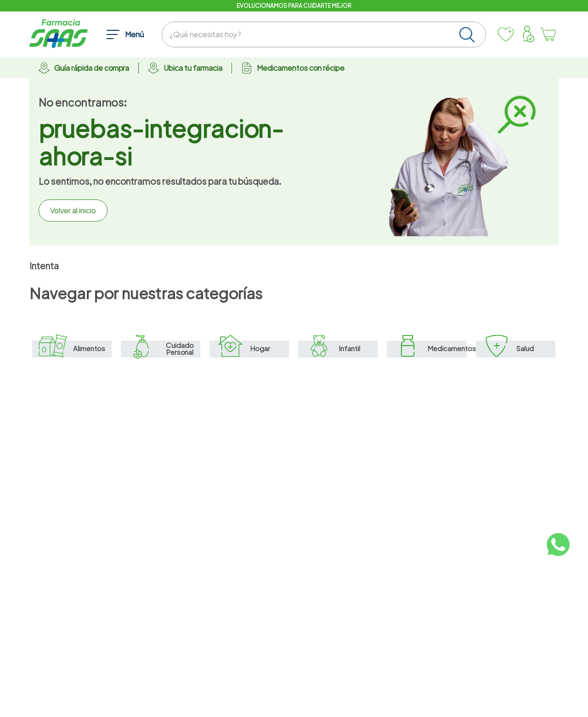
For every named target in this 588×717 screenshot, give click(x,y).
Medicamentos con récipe (301, 68)
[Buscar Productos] (469, 34)
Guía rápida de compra (92, 68)
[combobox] (324, 34)
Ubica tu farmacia (193, 68)
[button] (125, 34)
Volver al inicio (73, 210)
